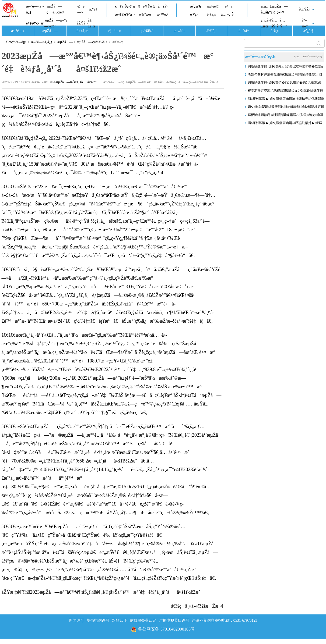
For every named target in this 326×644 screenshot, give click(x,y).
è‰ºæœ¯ (146, 14)
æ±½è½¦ (213, 6)
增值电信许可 (98, 620)
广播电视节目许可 (174, 620)
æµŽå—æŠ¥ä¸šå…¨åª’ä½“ (76, 82)
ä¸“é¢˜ (94, 9)
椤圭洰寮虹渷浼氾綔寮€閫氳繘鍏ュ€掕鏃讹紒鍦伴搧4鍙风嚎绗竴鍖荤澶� (285, 92)
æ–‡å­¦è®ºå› (125, 14)
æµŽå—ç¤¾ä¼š (91, 42)
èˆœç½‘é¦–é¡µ (16, 42)
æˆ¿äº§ (195, 6)
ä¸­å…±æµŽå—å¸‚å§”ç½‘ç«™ (274, 9)
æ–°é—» (18, 31)
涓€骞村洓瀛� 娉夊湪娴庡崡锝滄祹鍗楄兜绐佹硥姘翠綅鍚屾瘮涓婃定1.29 (286, 100)
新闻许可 (76, 620)
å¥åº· (163, 6)
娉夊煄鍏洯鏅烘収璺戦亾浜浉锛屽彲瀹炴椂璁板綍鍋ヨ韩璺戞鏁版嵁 (286, 108)
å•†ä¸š (211, 14)
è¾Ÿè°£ (149, 6)
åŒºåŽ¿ (305, 9)
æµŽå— (50, 31)
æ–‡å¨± (179, 31)
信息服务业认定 (143, 620)
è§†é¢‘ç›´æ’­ (35, 23)
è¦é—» (81, 9)
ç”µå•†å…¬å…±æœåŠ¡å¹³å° (274, 23)
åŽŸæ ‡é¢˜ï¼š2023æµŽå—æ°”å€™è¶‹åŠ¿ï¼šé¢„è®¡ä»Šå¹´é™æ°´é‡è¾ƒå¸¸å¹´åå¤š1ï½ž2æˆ (103, 592)
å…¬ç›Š (227, 14)
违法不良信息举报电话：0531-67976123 (225, 620)
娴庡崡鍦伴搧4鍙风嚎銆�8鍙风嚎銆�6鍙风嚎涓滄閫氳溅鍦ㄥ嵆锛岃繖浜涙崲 (285, 84)
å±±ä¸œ (92, 23)
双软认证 (120, 620)
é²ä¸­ (229, 6)
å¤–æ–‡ (305, 23)
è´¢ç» (196, 14)
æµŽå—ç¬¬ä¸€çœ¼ (56, 9)
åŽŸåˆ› (82, 23)
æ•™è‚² (162, 14)
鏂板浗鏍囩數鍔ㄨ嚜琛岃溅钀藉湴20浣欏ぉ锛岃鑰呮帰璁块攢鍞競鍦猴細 (285, 116)
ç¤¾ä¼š (147, 31)
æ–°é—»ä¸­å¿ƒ (35, 9)
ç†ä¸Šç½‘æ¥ (127, 6)
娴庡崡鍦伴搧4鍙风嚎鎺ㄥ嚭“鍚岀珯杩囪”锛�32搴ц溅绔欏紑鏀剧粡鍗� (285, 67)
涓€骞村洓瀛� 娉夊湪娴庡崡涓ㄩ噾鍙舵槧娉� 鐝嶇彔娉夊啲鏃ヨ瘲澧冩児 (285, 124)
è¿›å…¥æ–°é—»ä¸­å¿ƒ (308, 56)
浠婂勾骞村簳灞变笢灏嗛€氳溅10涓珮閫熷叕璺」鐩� (285, 76)
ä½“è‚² (212, 31)
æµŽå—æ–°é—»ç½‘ (56, 23)
